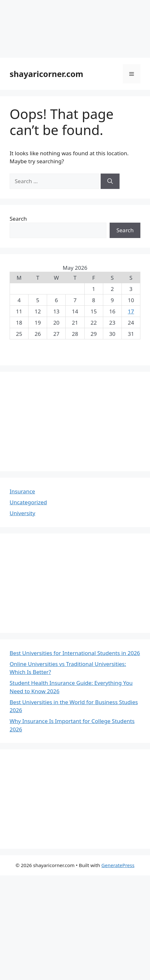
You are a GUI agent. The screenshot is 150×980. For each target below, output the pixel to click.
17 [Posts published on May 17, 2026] (131, 311)
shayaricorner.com (46, 74)
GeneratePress (118, 865)
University (22, 513)
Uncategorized (28, 502)
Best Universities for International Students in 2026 (75, 653)
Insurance (22, 491)
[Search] (110, 181)
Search (18, 219)
